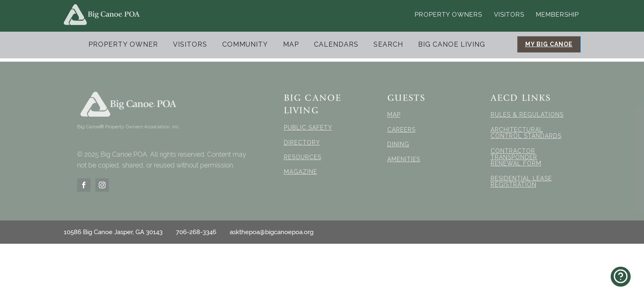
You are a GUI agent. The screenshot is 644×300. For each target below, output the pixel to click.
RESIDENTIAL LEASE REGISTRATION (521, 182)
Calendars (336, 44)
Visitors (509, 15)
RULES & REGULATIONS (527, 115)
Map (291, 44)
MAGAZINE (301, 172)
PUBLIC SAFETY (308, 128)
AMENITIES (404, 159)
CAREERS (401, 130)
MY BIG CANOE (549, 44)
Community (245, 44)
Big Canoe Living (452, 44)
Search (388, 44)
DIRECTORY (302, 143)
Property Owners (449, 15)
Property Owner (123, 44)
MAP (394, 115)
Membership (558, 15)
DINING (398, 144)
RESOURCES (303, 157)
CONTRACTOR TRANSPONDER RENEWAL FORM (516, 157)
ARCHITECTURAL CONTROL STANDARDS (526, 133)
